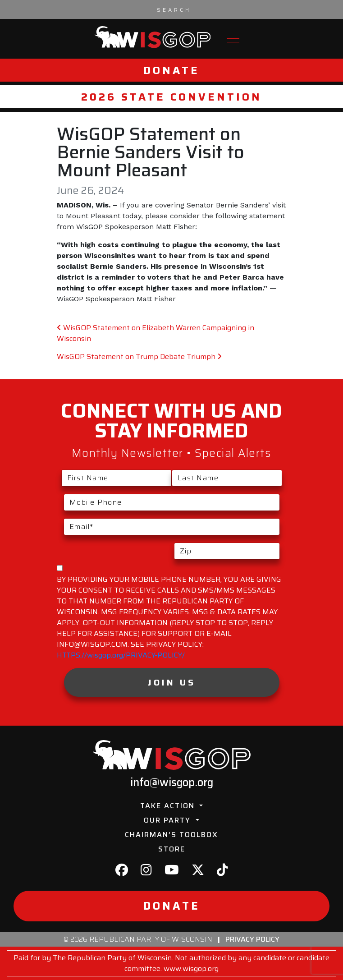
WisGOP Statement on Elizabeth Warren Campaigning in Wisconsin (155, 333)
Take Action (169, 806)
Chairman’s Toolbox (171, 835)
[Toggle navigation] (233, 39)
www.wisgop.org (191, 968)
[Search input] (174, 9)
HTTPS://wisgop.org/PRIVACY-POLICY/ (121, 655)
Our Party (169, 820)
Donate (171, 70)
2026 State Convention (171, 97)
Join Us (171, 682)
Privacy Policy (252, 939)
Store (172, 849)
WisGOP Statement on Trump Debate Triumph (139, 357)
